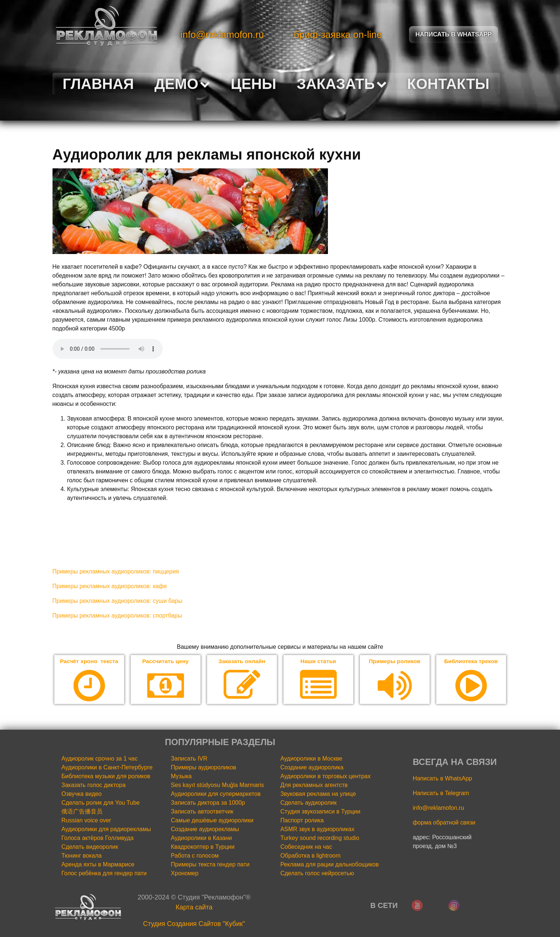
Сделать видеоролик (90, 847)
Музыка (181, 777)
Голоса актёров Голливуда (97, 838)
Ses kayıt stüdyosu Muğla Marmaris (217, 785)
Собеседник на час (306, 847)
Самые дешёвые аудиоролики (212, 821)
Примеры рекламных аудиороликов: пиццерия (116, 571)
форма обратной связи (444, 823)
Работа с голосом (195, 856)
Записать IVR (189, 759)
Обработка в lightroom (310, 856)
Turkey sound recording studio (320, 838)
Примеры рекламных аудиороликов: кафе (110, 586)
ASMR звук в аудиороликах (317, 829)
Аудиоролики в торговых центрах (325, 777)
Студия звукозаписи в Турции (320, 812)
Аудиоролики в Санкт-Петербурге (107, 768)
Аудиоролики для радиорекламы (106, 829)
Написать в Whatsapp (454, 34)
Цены (253, 84)
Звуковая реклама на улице (318, 794)
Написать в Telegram (441, 793)
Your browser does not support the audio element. (108, 349)
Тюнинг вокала (82, 856)
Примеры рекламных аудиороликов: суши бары (118, 601)
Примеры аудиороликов (203, 768)
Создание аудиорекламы (205, 829)
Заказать (342, 84)
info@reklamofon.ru (222, 35)
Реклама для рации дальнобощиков (329, 865)
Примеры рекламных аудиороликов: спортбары (117, 616)
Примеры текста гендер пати (210, 865)
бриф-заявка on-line (338, 35)
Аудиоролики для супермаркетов (216, 794)
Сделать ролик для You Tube (100, 803)
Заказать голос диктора (93, 785)
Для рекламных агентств (314, 785)
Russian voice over (86, 821)
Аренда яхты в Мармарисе (98, 865)
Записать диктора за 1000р (208, 803)
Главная (98, 84)
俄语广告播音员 (82, 812)
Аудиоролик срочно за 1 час (100, 759)
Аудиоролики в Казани (201, 838)
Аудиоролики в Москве (311, 759)
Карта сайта (194, 908)
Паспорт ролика (302, 821)
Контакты (448, 84)
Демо (183, 84)
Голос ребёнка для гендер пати (104, 874)
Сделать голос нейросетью (317, 874)
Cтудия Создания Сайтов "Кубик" (194, 924)
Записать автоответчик (202, 812)
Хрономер (185, 874)
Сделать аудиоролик (308, 803)
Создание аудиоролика (312, 768)
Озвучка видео (82, 794)
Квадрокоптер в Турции (203, 847)
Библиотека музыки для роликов (106, 777)
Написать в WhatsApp (442, 779)
